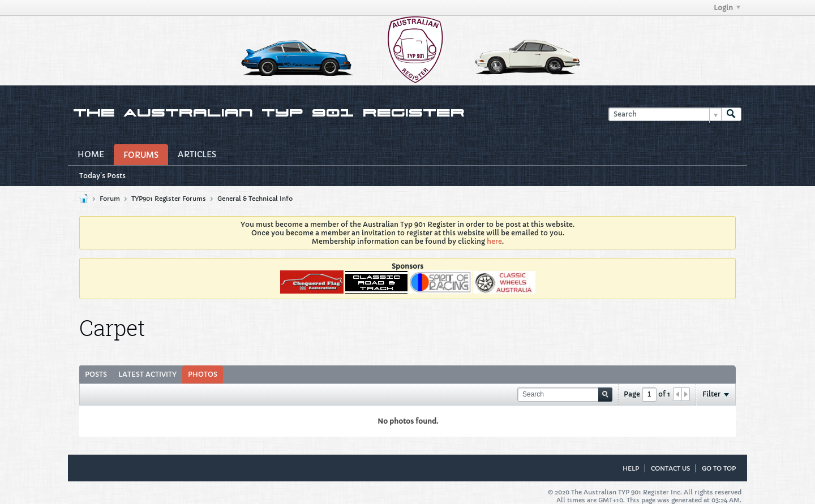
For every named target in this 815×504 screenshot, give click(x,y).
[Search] (665, 115)
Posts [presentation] (96, 374)
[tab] (96, 374)
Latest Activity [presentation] (147, 374)
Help (631, 468)
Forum (110, 199)
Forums (141, 155)
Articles (197, 154)
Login (727, 8)
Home (91, 154)
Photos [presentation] (203, 374)
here (494, 241)
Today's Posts (102, 176)
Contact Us (670, 468)
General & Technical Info (255, 199)
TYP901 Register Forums (169, 199)
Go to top (719, 468)
